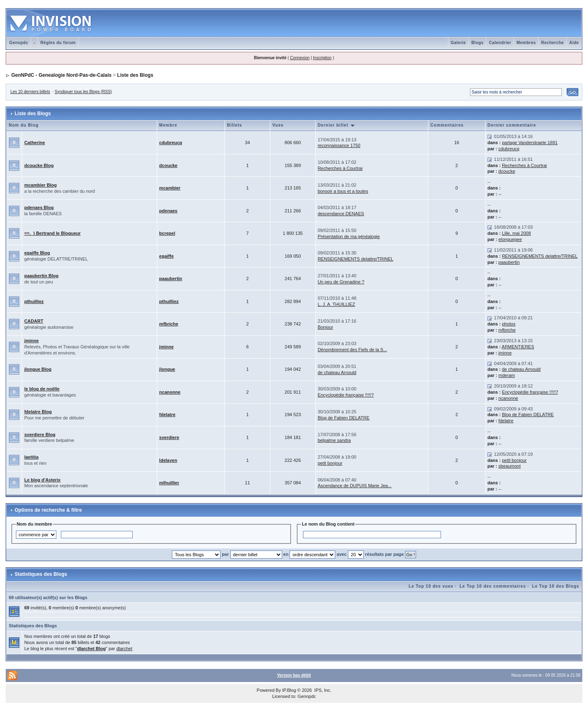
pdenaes (168, 211)
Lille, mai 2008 (516, 233)
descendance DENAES (341, 214)
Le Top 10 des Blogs (556, 586)
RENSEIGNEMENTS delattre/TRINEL (355, 259)
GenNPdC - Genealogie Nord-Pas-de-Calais (61, 75)
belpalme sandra (334, 440)
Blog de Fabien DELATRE (344, 418)
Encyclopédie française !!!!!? (346, 395)
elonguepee (510, 239)
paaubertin (509, 262)
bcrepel (167, 233)
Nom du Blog (23, 125)
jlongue (167, 369)
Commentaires (447, 125)
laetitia (31, 457)
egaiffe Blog (37, 253)
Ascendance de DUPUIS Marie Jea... (355, 486)
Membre (168, 125)
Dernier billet (336, 125)
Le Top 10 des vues (431, 586)
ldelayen (168, 460)
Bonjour (325, 327)
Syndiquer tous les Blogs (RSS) (83, 92)
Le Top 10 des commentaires (493, 586)
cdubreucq (171, 143)
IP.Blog (289, 690)
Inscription (322, 58)
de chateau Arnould (337, 372)
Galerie (458, 43)
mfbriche (169, 324)
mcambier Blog (40, 185)
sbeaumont (510, 466)
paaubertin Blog (41, 276)
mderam (507, 375)
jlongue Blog (38, 369)
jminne (31, 341)
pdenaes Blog (39, 207)
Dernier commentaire (512, 125)
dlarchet (124, 649)
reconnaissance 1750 (339, 145)
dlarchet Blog (91, 649)
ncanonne (170, 392)
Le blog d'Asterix (42, 480)
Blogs (477, 43)
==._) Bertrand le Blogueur (52, 233)
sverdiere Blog (40, 435)
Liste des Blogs (135, 75)
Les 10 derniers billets (30, 92)
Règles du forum (58, 43)
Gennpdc (19, 43)
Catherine (35, 143)
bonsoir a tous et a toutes (343, 191)
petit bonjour (330, 463)
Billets (235, 125)
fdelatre (167, 415)
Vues (278, 125)
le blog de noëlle (42, 389)
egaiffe (166, 256)
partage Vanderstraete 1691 (530, 143)
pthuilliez (34, 301)
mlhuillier (169, 483)
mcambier (170, 188)
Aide (574, 43)
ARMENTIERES (518, 347)
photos (509, 324)
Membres (526, 43)
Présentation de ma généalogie (349, 236)
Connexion (300, 58)
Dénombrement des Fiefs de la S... (352, 350)
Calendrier (500, 43)
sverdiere (169, 437)
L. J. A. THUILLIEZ (336, 304)
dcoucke (168, 165)
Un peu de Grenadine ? (341, 282)
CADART (33, 321)
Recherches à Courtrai (340, 168)
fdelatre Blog (38, 412)
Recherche (552, 43)
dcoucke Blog (39, 165)
